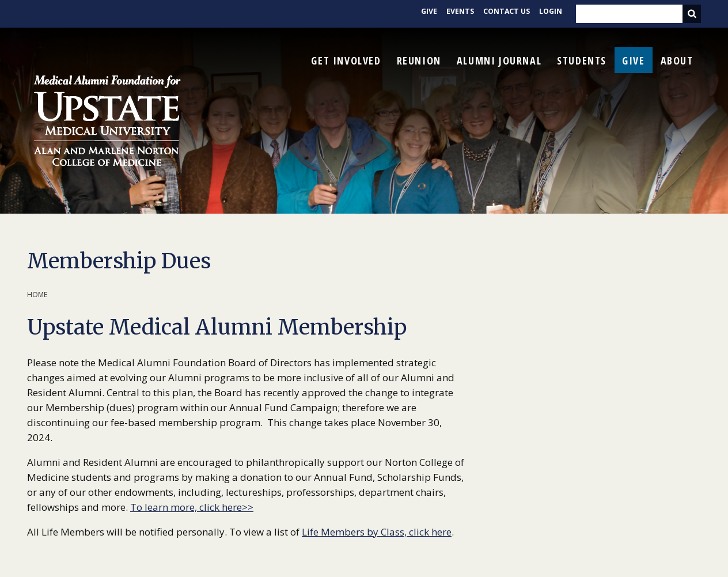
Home (37, 295)
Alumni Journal (499, 60)
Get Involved (346, 60)
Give (422, 14)
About (677, 60)
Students (582, 60)
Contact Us (503, 14)
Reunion (419, 60)
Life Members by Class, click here (377, 532)
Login (550, 14)
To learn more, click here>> (192, 507)
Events (454, 14)
